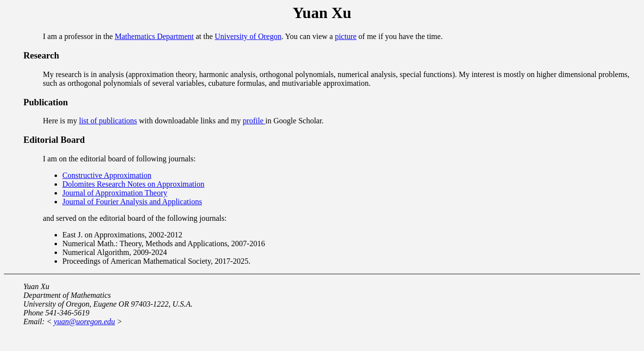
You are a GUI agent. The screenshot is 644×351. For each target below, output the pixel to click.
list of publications (108, 121)
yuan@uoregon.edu (84, 322)
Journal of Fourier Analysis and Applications (132, 202)
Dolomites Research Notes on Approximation (133, 184)
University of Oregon (248, 36)
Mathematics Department (154, 36)
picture (345, 36)
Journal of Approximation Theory (115, 193)
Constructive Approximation (107, 175)
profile (254, 121)
